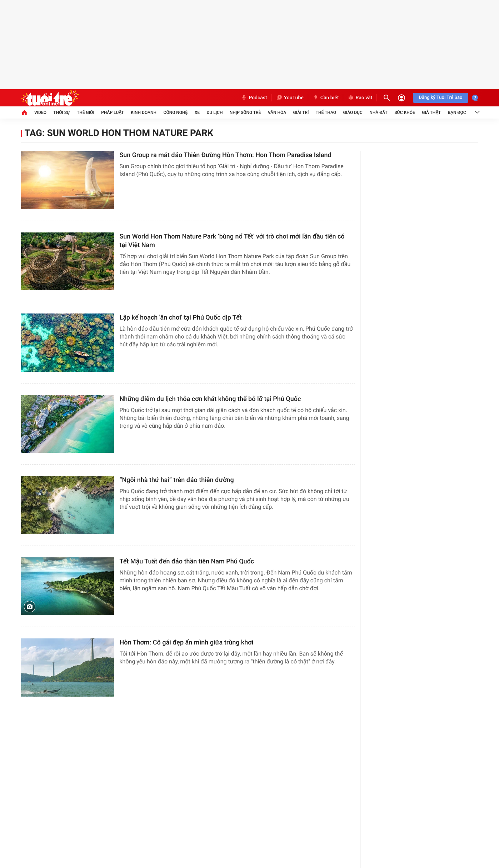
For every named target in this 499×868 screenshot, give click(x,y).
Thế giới (86, 112)
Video (40, 112)
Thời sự (61, 112)
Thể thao (326, 112)
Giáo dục (353, 112)
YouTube (290, 98)
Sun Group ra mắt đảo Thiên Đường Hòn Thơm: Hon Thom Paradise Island (226, 155)
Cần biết (326, 98)
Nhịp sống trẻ (245, 112)
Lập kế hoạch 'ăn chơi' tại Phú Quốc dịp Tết (181, 318)
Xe (197, 112)
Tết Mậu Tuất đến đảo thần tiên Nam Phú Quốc (187, 561)
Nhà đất (378, 112)
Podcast (254, 98)
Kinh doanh (144, 112)
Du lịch (215, 112)
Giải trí (301, 112)
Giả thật (431, 112)
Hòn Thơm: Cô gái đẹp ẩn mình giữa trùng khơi (187, 643)
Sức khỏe (405, 112)
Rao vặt (360, 98)
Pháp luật (113, 112)
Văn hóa (277, 112)
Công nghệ (176, 112)
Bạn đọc (457, 112)
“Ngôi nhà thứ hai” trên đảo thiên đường (177, 480)
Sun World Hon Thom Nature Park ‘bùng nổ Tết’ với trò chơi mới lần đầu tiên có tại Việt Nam (232, 241)
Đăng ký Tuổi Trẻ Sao (440, 98)
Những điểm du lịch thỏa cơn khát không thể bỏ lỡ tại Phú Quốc (210, 399)
